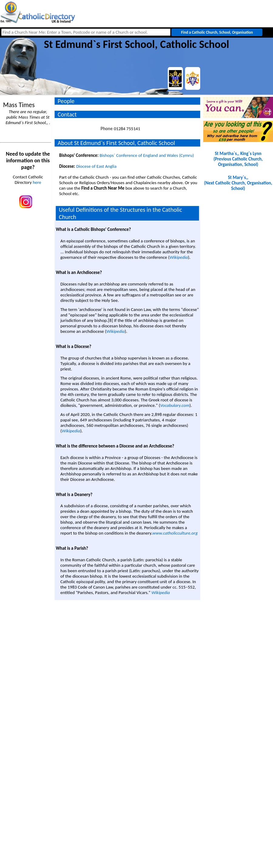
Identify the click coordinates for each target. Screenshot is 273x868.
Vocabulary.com (175, 405)
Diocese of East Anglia (96, 166)
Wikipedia (179, 257)
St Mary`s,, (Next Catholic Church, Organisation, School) (238, 183)
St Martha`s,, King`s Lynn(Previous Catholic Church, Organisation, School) (238, 159)
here (37, 182)
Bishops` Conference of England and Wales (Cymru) (147, 155)
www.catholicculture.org (175, 533)
